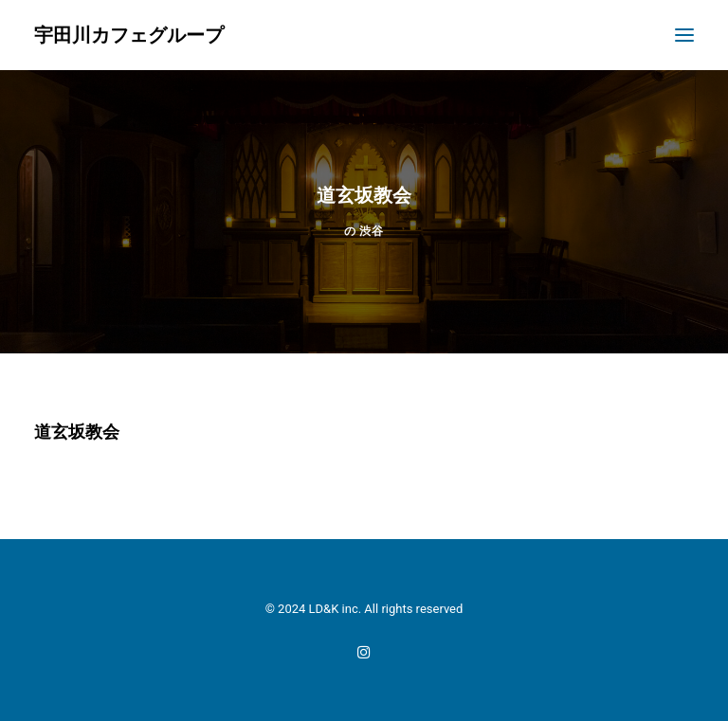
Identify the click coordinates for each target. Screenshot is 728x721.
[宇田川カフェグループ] (129, 35)
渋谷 (371, 231)
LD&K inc (334, 609)
